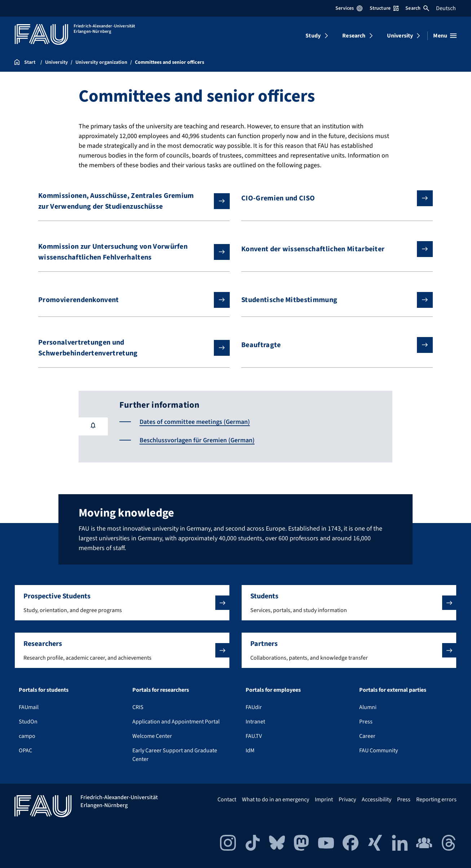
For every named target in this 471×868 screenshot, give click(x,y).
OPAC (25, 750)
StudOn (28, 722)
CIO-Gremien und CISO (331, 198)
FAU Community (378, 750)
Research (354, 36)
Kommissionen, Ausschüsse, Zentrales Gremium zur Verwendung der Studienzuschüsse (128, 201)
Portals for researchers (161, 690)
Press (366, 722)
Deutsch (446, 8)
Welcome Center (152, 736)
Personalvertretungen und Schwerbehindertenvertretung (128, 348)
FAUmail (29, 707)
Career (367, 736)
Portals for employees (273, 690)
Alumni (368, 707)
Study (313, 36)
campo (27, 736)
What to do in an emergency (276, 800)
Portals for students (44, 690)
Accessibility (377, 800)
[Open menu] (445, 36)
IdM (250, 750)
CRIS (138, 707)
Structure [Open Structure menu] (384, 8)
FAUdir (254, 707)
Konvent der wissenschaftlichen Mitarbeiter (331, 249)
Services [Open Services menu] (349, 8)
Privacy (347, 800)
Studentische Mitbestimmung (331, 300)
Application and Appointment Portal (176, 722)
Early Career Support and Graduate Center (175, 755)
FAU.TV (254, 736)
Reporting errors (436, 800)
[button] (122, 603)
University (400, 36)
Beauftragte (331, 345)
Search (417, 8)
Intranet (255, 722)
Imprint (324, 800)
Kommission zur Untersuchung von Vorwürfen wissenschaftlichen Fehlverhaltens (128, 252)
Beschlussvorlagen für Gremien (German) (197, 440)
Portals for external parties (393, 690)
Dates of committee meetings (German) (195, 422)
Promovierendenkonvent (128, 300)
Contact (227, 800)
